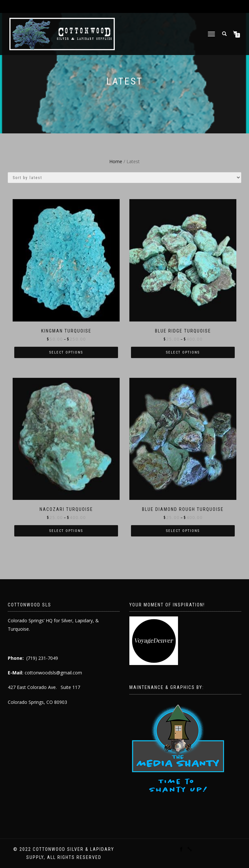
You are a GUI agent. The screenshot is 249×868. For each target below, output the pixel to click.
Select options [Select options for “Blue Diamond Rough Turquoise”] (183, 531)
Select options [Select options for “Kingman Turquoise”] (66, 352)
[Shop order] (124, 178)
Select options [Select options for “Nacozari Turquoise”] (66, 531)
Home (116, 161)
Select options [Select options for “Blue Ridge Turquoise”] (183, 352)
